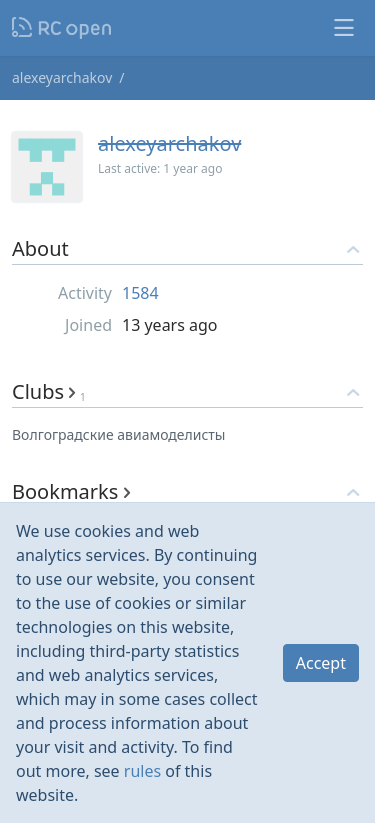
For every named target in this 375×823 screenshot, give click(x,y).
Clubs (49, 391)
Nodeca (62, 28)
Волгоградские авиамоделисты (119, 434)
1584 (140, 293)
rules (142, 771)
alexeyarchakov (62, 77)
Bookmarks (71, 491)
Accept (321, 663)
